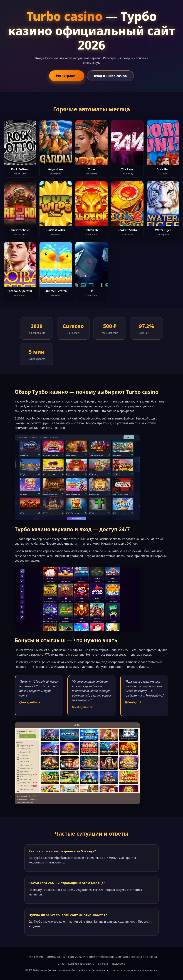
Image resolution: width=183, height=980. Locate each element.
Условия (103, 964)
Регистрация (67, 76)
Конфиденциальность (81, 964)
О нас (61, 964)
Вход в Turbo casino (110, 76)
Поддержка (119, 964)
